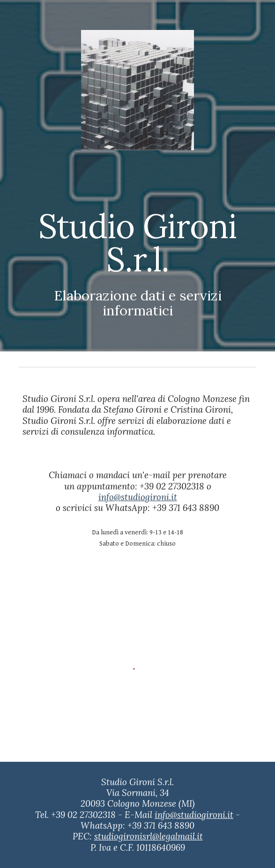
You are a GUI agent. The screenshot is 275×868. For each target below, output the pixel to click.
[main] (137, 247)
